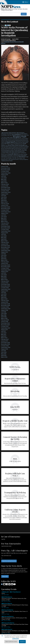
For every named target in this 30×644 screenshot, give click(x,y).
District (20, 141)
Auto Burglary (24, 135)
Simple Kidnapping (17, 156)
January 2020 (5, 283)
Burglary (11, 137)
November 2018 (6, 305)
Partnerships (4, 150)
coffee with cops (4, 140)
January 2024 (5, 205)
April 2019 (4, 297)
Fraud (7, 145)
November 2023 (6, 209)
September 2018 (6, 309)
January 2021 (5, 263)
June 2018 (4, 313)
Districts (23, 141)
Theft (17, 157)
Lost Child (19, 147)
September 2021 (6, 251)
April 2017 (4, 336)
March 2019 (4, 299)
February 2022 (5, 242)
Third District (22, 157)
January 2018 (5, 322)
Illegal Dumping (9, 147)
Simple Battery (4, 156)
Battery (5, 137)
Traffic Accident (9, 158)
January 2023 (5, 225)
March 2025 (4, 183)
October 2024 (5, 191)
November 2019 (6, 286)
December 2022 (6, 226)
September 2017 (6, 328)
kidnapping (14, 147)
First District (17, 144)
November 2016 (6, 344)
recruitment (3, 153)
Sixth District (4, 157)
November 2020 (6, 267)
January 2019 (5, 302)
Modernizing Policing (12, 148)
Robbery (7, 153)
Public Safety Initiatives (14, 152)
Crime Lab (6, 141)
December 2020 (6, 265)
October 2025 (5, 171)
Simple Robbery (24, 156)
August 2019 (5, 291)
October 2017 (5, 326)
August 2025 (5, 175)
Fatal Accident (25, 143)
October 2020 (5, 268)
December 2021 (5, 246)
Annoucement (4, 134)
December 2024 (6, 188)
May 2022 (4, 238)
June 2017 (4, 333)
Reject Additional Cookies (11, 642)
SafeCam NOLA (15, 153)
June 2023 (4, 217)
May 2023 (4, 218)
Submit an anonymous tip (9, 561)
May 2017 (4, 334)
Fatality (3, 144)
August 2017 (5, 330)
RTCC (10, 153)
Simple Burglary (10, 156)
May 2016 (4, 354)
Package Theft (21, 149)
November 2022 (6, 228)
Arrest (8, 135)
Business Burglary (5, 139)
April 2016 (4, 355)
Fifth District (7, 144)
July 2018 (4, 312)
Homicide (7, 42)
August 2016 (5, 349)
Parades (25, 149)
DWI (5, 143)
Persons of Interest (21, 150)
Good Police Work (13, 145)
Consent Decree (23, 140)
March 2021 (4, 260)
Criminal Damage (12, 141)
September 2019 (6, 289)
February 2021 (5, 262)
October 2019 (5, 288)
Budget (8, 137)
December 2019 (6, 284)
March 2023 (4, 221)
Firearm (12, 144)
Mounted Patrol (19, 148)
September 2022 (6, 231)
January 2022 (5, 244)
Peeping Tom (9, 150)
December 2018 (6, 304)
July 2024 (4, 196)
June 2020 (4, 275)
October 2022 (5, 230)
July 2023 (4, 215)
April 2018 (4, 317)
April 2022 (4, 239)
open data (16, 149)
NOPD (11, 6)
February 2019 (5, 301)
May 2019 (4, 296)
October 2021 (5, 249)
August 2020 (5, 271)
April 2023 (4, 220)
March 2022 (4, 241)
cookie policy (16, 638)
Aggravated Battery (13, 133)
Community (9, 140)
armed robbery (24, 134)
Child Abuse (15, 139)
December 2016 (6, 343)
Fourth (21, 144)
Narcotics (3, 149)
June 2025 (4, 178)
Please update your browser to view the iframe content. (15, 617)
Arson (11, 135)
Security (6, 154)
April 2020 (4, 278)
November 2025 (6, 170)
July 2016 (4, 351)
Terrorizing (14, 157)
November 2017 (5, 325)
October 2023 (5, 210)
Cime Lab (19, 139)
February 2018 (5, 320)
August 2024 (5, 194)
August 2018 (5, 310)
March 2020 (4, 280)
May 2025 (4, 179)
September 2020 (6, 270)
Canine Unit (10, 139)
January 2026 (5, 167)
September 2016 (6, 347)
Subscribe (5, 576)
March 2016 (4, 357)
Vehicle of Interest (9, 161)
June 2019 (4, 294)
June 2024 (4, 197)
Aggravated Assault (5, 133)
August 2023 (5, 213)
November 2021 (5, 247)
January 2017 (5, 341)
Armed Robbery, (4, 135)
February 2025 (5, 184)
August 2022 (5, 233)
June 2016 (4, 352)
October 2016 (5, 346)
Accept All (22, 642)
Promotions (7, 152)
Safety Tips (20, 153)
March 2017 (4, 338)
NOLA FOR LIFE (8, 149)
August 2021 (5, 252)
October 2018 (5, 307)
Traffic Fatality (20, 158)
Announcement (10, 134)
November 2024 (6, 189)
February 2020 (5, 281)
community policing (16, 140)
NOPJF (12, 149)
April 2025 (4, 181)
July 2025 (4, 176)
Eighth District (11, 142)
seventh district (13, 154)
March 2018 (4, 318)
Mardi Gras (23, 147)
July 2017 (4, 331)
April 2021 (4, 259)
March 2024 (4, 202)
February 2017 (5, 339)
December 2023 (6, 207)
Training (21, 159)
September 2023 (6, 212)
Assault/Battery (17, 135)
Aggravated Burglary (21, 133)
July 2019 (4, 292)
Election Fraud (18, 143)
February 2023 (5, 223)
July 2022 (4, 234)
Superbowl (10, 157)
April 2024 (4, 200)
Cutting (17, 141)
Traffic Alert (14, 158)
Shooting (25, 154)
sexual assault (21, 154)
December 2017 (5, 323)
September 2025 (6, 173)
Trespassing (3, 161)
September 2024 (6, 192)
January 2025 (5, 186)
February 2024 (5, 204)
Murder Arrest (25, 148)
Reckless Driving (21, 152)
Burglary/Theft (20, 137)
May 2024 (4, 199)
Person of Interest (14, 42)
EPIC (21, 143)
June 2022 (4, 236)
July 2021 (4, 254)
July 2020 (4, 273)
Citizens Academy (25, 139)
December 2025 (6, 168)
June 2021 (4, 255)
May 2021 (4, 257)
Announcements (17, 134)
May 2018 (4, 315)
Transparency (25, 159)
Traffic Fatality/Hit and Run (14, 159)
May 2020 (4, 276)
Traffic (4, 158)
